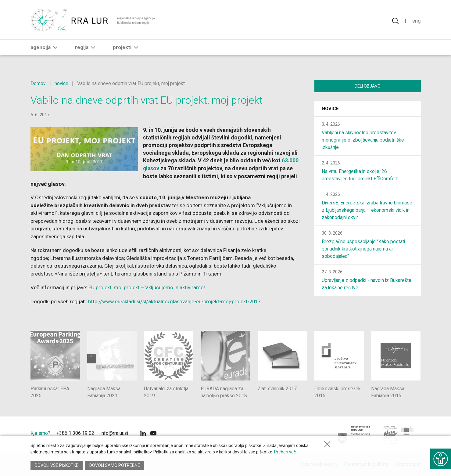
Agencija (45, 51)
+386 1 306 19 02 (75, 433)
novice (62, 83)
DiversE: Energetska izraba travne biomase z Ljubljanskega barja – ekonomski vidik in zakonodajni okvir (367, 211)
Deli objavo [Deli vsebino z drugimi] (368, 86)
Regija (86, 51)
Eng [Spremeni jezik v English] (417, 21)
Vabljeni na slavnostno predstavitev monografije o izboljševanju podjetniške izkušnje (363, 141)
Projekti (127, 51)
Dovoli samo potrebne (115, 465)
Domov (38, 83)
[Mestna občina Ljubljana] (354, 435)
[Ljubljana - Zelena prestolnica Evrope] (399, 435)
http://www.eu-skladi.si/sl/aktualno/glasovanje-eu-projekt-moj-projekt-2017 (176, 301)
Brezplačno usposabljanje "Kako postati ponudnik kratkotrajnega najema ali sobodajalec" (364, 249)
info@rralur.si (114, 433)
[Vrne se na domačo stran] (93, 21)
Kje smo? (40, 433)
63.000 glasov (173, 168)
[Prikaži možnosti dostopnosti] (440, 458)
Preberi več (285, 453)
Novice (330, 109)
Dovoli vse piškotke (57, 465)
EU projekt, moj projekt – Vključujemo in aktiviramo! (148, 287)
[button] (55, 51)
